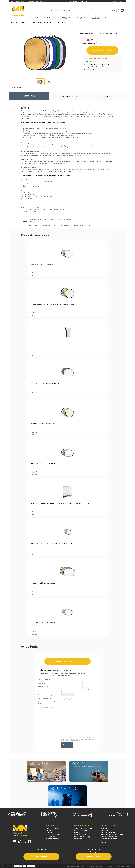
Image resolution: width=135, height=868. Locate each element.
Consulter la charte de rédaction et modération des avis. (54, 670)
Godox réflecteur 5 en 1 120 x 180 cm (43, 464)
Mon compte (78, 839)
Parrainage (49, 830)
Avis (108, 96)
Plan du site (105, 843)
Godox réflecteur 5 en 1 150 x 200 (42, 264)
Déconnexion (78, 841)
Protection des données (110, 837)
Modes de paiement (81, 834)
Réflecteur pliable (63, 22)
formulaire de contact (50, 713)
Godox (73, 22)
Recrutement (106, 830)
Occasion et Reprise (53, 839)
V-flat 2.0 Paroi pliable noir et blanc (42, 344)
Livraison (77, 832)
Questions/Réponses (81, 830)
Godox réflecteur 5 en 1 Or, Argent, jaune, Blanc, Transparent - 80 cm (53, 543)
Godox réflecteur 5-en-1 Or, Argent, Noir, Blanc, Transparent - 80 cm (53, 304)
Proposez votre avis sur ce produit (67, 661)
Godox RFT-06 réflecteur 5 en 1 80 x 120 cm (45, 583)
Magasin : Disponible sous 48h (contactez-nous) (100, 67)
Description (29, 96)
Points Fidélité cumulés (89, 44)
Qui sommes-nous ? (108, 828)
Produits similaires (69, 96)
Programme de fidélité (54, 834)
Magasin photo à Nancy (82, 837)
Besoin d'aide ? (118, 1)
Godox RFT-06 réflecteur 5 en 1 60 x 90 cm (44, 623)
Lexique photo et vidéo (110, 841)
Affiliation (49, 832)
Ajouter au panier (102, 50)
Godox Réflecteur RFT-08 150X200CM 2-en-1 (45, 384)
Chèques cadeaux (52, 828)
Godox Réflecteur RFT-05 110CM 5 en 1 (44, 424)
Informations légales (109, 832)
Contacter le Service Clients (83, 828)
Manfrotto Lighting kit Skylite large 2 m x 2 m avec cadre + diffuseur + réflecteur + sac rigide (60, 503)
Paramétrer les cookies (109, 839)
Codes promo (50, 837)
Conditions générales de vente (112, 834)
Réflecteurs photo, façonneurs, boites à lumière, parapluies (37, 22)
